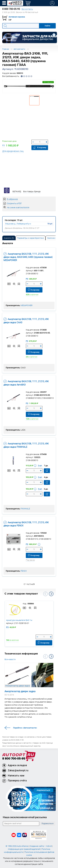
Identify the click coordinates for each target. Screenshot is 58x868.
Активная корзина (17, 17)
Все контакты (27, 9)
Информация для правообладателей (24, 849)
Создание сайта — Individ (41, 846)
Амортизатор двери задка (20, 691)
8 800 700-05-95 (14, 759)
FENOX (24, 571)
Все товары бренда (32, 191)
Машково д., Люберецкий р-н (18, 224)
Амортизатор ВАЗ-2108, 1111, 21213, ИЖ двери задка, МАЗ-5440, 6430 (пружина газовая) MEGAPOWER (28, 257)
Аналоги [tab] (9, 238)
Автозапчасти (19, 49)
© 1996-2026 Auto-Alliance (17, 846)
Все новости (10, 659)
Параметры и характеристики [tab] (31, 238)
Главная (6, 49)
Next (51, 594)
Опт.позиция (48, 82)
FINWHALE (25, 509)
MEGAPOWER (27, 305)
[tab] (9, 238)
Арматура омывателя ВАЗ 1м (19, 620)
